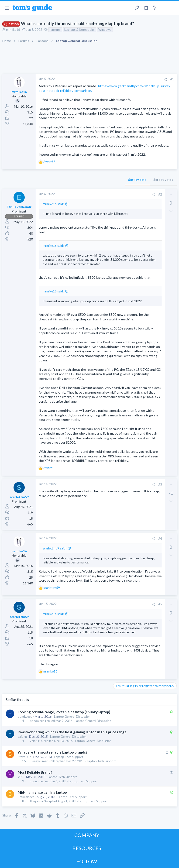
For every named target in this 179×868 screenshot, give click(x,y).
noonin (34, 781)
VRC (21, 777)
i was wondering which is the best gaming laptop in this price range (72, 732)
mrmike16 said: (53, 204)
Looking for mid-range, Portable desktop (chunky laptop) (64, 712)
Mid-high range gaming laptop (42, 792)
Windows (105, 30)
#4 (160, 539)
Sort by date (137, 180)
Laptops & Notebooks (79, 30)
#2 (160, 194)
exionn (22, 737)
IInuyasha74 (38, 801)
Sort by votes (163, 180)
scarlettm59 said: (54, 548)
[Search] (173, 8)
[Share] (165, 79)
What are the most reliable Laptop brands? (52, 752)
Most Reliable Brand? (35, 772)
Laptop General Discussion (72, 717)
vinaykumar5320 (43, 761)
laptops (55, 30)
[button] (7, 8)
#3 (160, 484)
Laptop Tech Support (69, 757)
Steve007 (24, 757)
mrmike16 (13, 30)
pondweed (25, 717)
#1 (172, 79)
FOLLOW (87, 861)
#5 (160, 604)
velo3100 (36, 741)
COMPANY (87, 835)
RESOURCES (87, 848)
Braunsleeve (26, 797)
